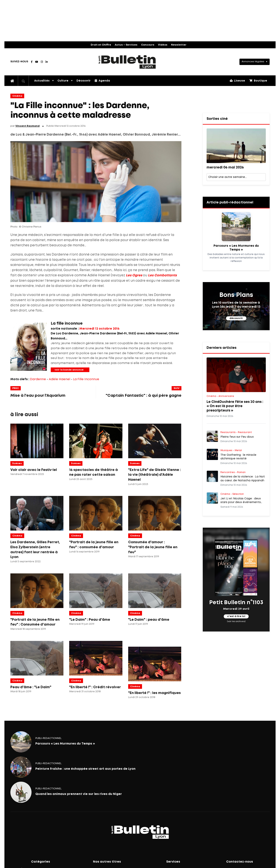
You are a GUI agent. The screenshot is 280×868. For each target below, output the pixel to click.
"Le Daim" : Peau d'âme (90, 620)
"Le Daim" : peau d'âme (149, 620)
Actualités (42, 81)
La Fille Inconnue (86, 379)
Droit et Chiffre (101, 45)
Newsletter (179, 45)
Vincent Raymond (27, 126)
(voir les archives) (236, 621)
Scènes (17, 464)
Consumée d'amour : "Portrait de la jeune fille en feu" (153, 547)
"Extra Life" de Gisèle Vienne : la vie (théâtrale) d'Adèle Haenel (155, 475)
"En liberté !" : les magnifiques (155, 693)
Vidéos (163, 45)
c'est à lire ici (236, 617)
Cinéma (17, 96)
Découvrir (84, 81)
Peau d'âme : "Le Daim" (31, 687)
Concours (148, 45)
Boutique (258, 81)
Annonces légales (253, 62)
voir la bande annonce (69, 370)
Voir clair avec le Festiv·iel (34, 470)
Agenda (102, 81)
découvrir (236, 318)
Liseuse (237, 81)
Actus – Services (126, 45)
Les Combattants (162, 275)
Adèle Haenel (59, 379)
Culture (63, 81)
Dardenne (38, 379)
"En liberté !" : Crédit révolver (95, 687)
